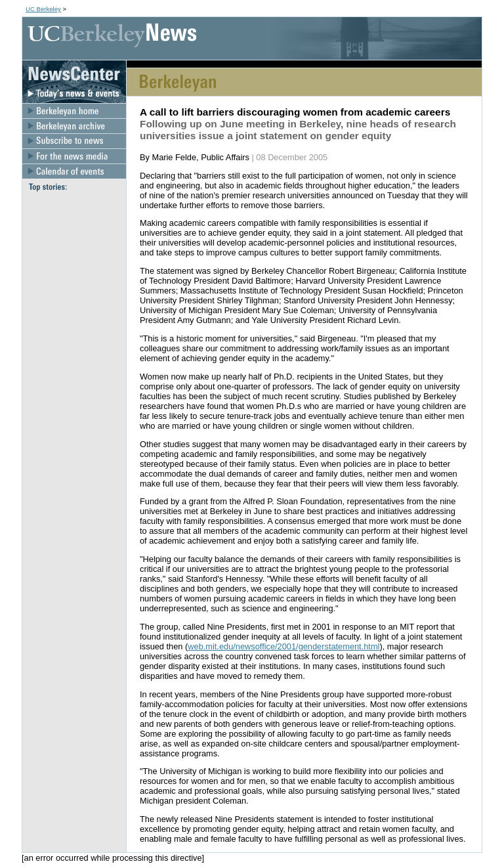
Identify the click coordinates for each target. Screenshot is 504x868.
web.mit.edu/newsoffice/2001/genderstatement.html (283, 646)
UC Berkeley (43, 9)
